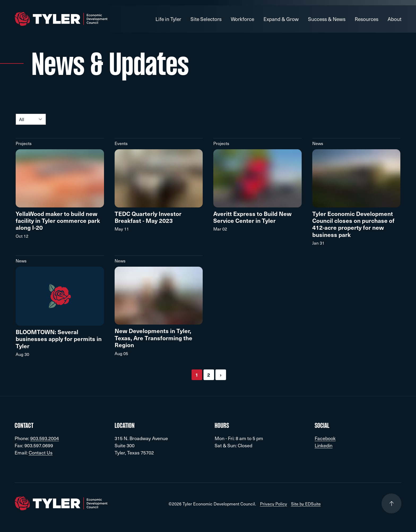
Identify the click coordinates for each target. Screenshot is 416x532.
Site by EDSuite (306, 504)
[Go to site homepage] (61, 19)
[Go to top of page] (391, 503)
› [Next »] (221, 375)
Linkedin (324, 445)
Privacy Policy (274, 504)
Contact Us (41, 452)
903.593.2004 (45, 438)
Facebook (325, 438)
